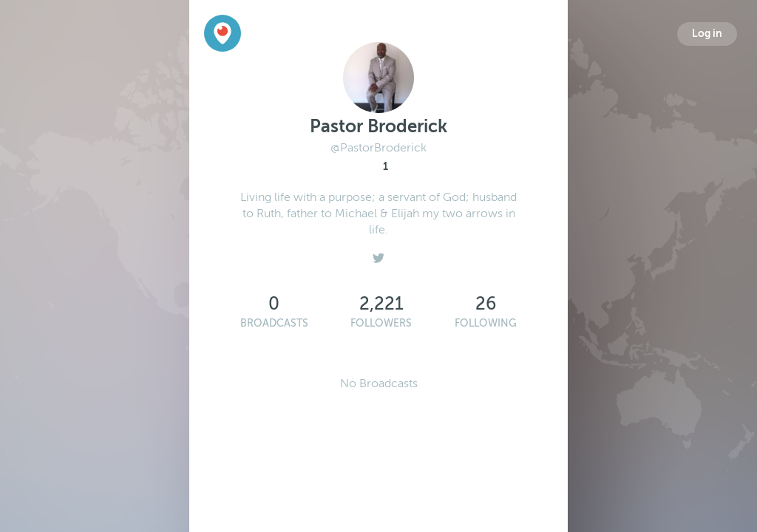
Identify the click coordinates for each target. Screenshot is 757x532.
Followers (381, 323)
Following (486, 323)
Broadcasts (274, 323)
